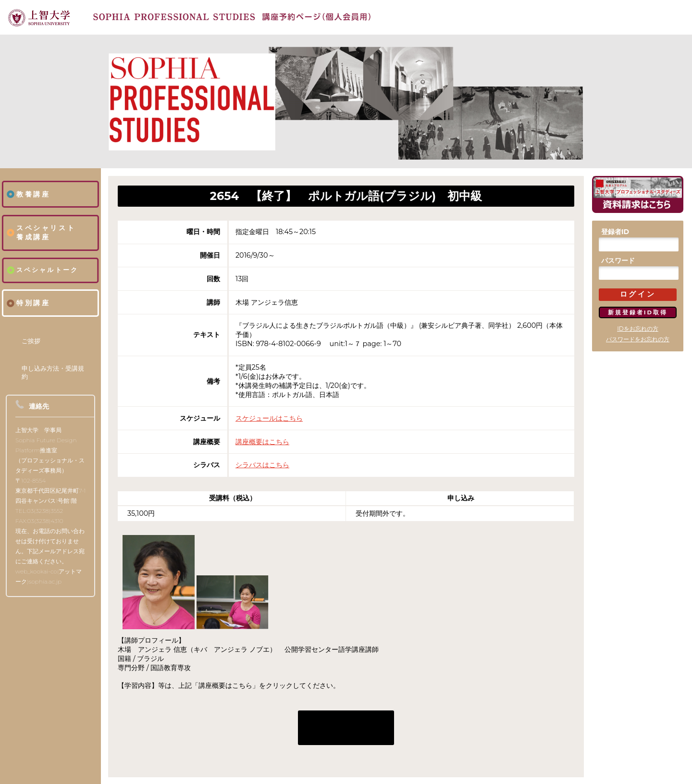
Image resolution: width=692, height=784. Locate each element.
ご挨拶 (31, 341)
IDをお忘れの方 (638, 329)
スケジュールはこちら (269, 418)
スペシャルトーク (48, 270)
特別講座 (33, 303)
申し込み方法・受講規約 (53, 373)
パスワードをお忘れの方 (638, 339)
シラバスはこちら (262, 465)
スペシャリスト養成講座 (46, 232)
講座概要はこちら (262, 442)
